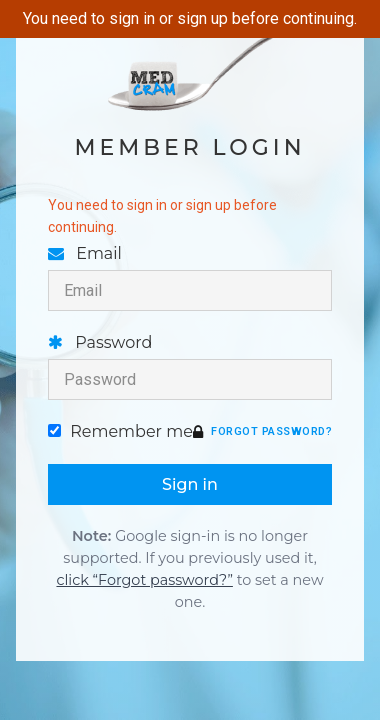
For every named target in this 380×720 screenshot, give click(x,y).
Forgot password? (271, 431)
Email (190, 277)
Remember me (120, 431)
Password (190, 366)
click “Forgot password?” (144, 580)
